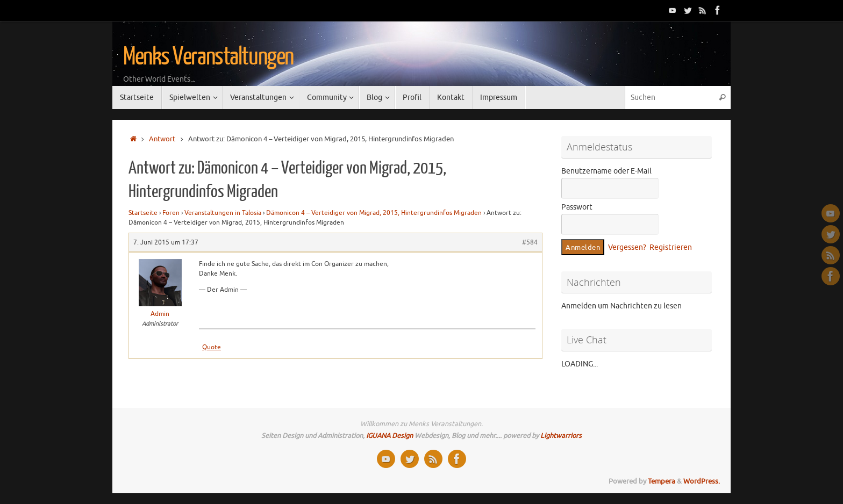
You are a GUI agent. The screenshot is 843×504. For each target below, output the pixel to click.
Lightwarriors (561, 436)
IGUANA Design (390, 436)
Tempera (662, 481)
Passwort (577, 207)
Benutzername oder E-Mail (606, 171)
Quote (212, 347)
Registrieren (671, 247)
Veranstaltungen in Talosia (223, 213)
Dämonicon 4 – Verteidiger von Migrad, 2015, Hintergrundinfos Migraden (374, 213)
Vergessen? (627, 247)
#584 (530, 242)
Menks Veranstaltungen (208, 57)
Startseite (143, 213)
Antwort (162, 139)
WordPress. (702, 481)
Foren (171, 213)
